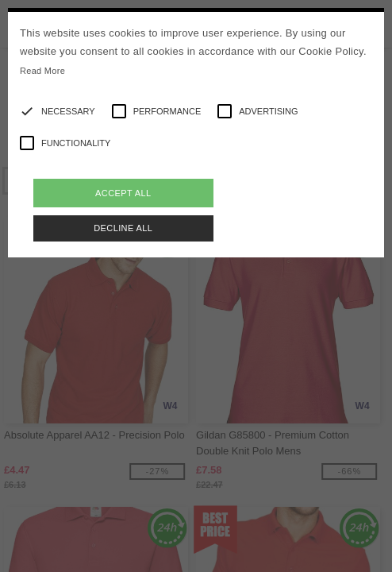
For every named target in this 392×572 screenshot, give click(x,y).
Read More (42, 71)
